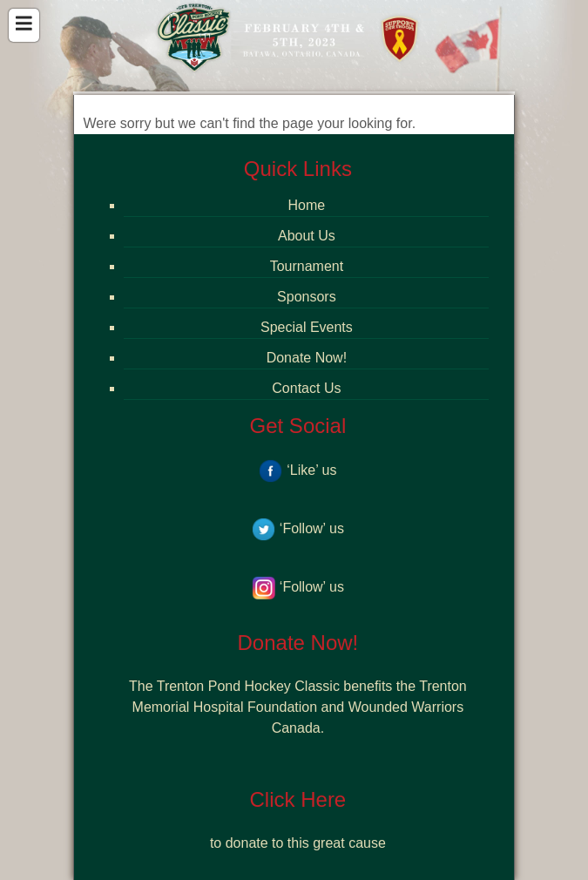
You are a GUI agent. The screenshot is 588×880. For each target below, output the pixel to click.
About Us (307, 236)
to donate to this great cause (298, 843)
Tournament (307, 266)
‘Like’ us (297, 470)
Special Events (307, 327)
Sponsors (307, 297)
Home (307, 205)
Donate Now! (307, 358)
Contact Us (306, 388)
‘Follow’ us (298, 528)
